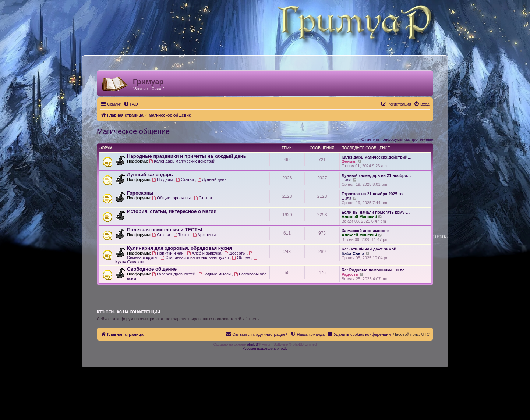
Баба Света (353, 253)
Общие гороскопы (172, 198)
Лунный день (212, 179)
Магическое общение (133, 131)
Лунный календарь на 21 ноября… (376, 175)
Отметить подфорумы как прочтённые (397, 139)
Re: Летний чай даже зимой (369, 249)
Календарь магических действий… (377, 157)
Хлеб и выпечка (205, 253)
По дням (163, 179)
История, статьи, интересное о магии (172, 211)
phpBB (252, 344)
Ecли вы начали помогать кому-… (376, 212)
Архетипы (204, 235)
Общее (242, 257)
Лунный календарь (150, 175)
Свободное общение (152, 269)
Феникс (349, 161)
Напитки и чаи (168, 253)
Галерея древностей (174, 274)
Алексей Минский (359, 217)
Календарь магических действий (182, 161)
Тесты (182, 235)
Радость (350, 274)
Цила (347, 180)
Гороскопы (140, 193)
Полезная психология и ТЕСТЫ (165, 230)
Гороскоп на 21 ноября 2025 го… (374, 194)
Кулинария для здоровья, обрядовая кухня (179, 248)
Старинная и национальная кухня (195, 257)
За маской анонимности (366, 231)
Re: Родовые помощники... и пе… (375, 270)
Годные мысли (215, 274)
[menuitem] (131, 104)
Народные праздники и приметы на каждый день (187, 156)
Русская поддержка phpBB (265, 348)
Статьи (185, 179)
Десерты (236, 253)
